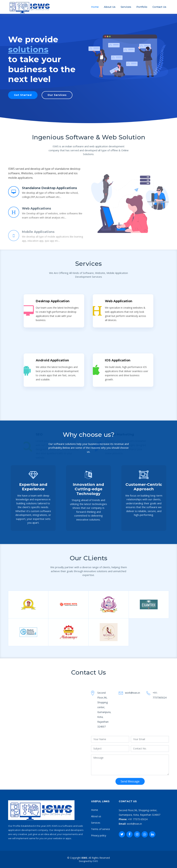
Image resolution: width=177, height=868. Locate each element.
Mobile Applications (38, 241)
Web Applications (36, 216)
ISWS (95, 861)
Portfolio (142, 7)
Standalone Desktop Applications (49, 192)
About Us (110, 7)
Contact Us (159, 7)
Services (126, 7)
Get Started (23, 95)
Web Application (119, 388)
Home (95, 7)
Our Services (57, 95)
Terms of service (101, 829)
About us (96, 816)
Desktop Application (53, 388)
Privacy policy (99, 835)
